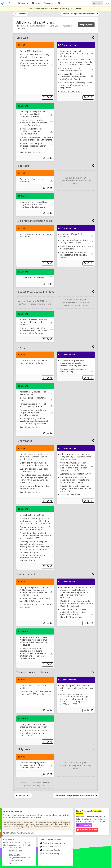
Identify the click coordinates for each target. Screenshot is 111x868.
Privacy (6, 832)
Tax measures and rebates (32, 672)
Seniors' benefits (26, 574)
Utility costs (23, 749)
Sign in (107, 3)
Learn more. (36, 818)
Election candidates (16, 851)
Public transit (24, 441)
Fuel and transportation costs (34, 221)
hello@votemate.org (35, 826)
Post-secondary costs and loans (35, 292)
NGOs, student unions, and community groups (19, 859)
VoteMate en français (25, 832)
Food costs (23, 166)
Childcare (22, 38)
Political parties (14, 854)
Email (52, 843)
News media (13, 864)
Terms (13, 832)
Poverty (21, 347)
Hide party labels (86, 25)
